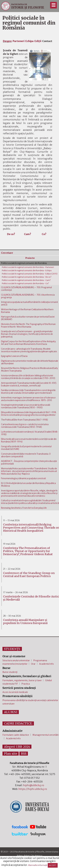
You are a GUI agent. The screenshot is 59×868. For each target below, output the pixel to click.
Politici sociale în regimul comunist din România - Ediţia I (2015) (30, 274)
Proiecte (30, 258)
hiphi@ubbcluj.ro (34, 785)
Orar (33, 664)
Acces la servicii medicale (15, 692)
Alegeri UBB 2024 (17, 747)
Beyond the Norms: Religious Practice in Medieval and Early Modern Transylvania (29, 370)
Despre (7, 41)
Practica (26, 684)
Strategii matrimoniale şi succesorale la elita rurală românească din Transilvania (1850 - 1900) (26, 406)
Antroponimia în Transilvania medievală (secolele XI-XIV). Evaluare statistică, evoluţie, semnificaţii (29, 384)
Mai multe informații (38, 865)
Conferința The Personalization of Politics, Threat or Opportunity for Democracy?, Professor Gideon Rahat (28, 551)
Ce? (44, 234)
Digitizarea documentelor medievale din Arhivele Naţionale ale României (30, 362)
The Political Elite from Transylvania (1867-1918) (24, 420)
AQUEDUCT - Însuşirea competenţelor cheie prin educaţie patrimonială (29, 462)
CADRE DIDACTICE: (18, 723)
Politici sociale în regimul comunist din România (24, 263)
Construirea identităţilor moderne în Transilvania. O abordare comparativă (26, 455)
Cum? (28, 234)
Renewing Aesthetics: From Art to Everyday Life (24, 508)
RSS (24, 754)
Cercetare (7, 253)
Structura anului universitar (16, 660)
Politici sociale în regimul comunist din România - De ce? (27, 277)
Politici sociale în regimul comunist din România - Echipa (27, 270)
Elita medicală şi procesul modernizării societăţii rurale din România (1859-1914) (29, 440)
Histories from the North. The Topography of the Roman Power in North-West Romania (28, 326)
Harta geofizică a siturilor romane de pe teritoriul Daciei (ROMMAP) (28, 318)
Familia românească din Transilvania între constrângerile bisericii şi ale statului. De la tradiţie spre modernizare (28, 392)
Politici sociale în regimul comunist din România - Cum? (26, 280)
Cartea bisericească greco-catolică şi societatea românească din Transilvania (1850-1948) (25, 426)
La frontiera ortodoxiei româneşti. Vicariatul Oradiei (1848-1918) (30, 433)
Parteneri (19, 41)
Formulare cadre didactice (16, 735)
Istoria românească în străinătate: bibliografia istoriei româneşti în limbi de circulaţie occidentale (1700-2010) (28, 377)
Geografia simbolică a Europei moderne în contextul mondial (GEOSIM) (26, 448)
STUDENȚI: (12, 649)
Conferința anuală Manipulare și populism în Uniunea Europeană (25, 622)
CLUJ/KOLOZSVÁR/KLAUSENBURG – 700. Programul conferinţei (26, 289)
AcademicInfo (46, 664)
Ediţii (38, 41)
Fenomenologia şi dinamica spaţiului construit (23, 478)
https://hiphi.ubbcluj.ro (33, 789)
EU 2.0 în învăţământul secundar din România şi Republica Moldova (28, 485)
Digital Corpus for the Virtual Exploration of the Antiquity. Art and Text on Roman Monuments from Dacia (28, 343)
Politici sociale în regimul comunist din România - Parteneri (28, 267)
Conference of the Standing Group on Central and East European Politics (29, 575)
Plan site (11, 754)
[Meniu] (53, 5)
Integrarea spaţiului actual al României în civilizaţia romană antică (29, 303)
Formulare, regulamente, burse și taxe (22, 680)
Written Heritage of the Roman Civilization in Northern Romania (27, 311)
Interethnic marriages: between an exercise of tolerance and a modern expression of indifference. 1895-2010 (28, 399)
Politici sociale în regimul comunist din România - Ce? (25, 283)
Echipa (29, 41)
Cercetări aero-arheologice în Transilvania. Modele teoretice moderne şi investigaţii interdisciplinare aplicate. (29, 350)
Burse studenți (10, 672)
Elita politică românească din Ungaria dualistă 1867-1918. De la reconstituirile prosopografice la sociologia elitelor (29, 414)
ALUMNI (11, 712)
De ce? (11, 234)
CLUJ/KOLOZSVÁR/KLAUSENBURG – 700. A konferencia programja (28, 296)
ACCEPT (53, 865)
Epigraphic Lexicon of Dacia (14, 356)
